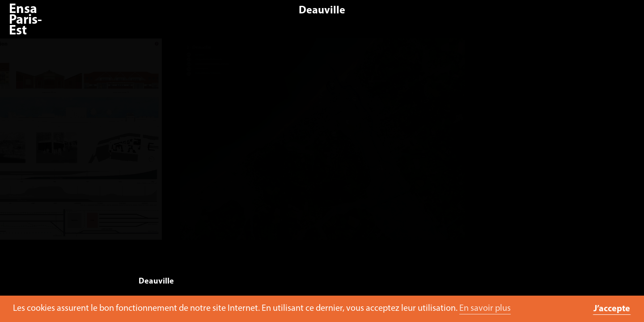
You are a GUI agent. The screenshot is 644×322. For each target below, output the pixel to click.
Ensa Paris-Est (25, 20)
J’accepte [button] (612, 309)
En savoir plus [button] (485, 309)
